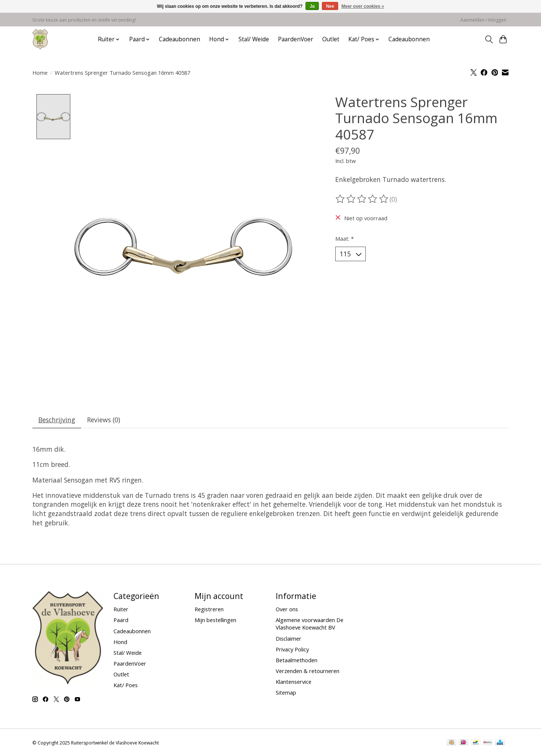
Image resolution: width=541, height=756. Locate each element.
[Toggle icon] (489, 39)
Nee (330, 6)
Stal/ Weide (254, 39)
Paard (121, 621)
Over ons (287, 609)
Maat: (345, 238)
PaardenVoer (296, 39)
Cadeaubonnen (180, 39)
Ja (312, 6)
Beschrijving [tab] (57, 420)
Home (40, 73)
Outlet (331, 39)
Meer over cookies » (363, 6)
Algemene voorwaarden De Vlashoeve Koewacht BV (310, 624)
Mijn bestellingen (215, 621)
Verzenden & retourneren (308, 671)
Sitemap (286, 693)
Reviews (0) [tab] (104, 420)
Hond (120, 642)
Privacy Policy (292, 650)
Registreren (209, 609)
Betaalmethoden (297, 660)
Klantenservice (294, 682)
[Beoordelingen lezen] (362, 199)
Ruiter (121, 609)
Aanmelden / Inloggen (483, 20)
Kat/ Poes (126, 685)
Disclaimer (289, 639)
